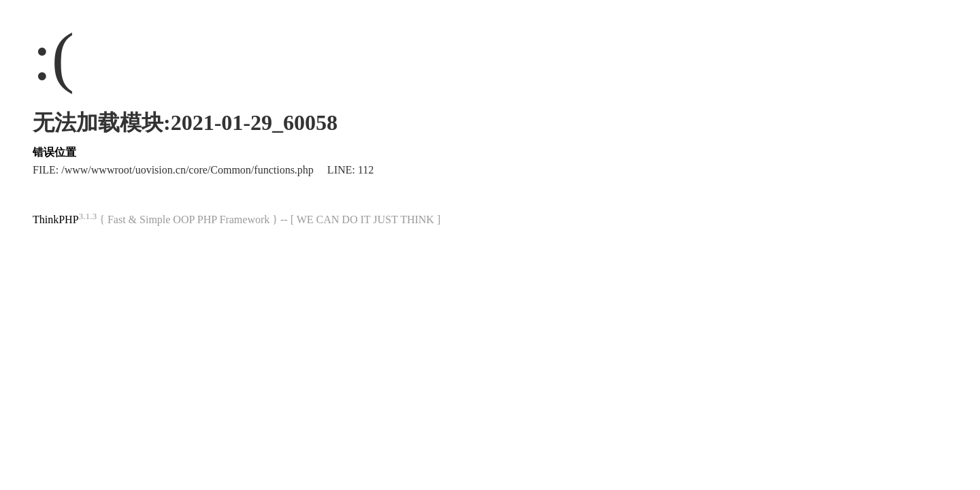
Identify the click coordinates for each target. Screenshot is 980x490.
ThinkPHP (56, 219)
